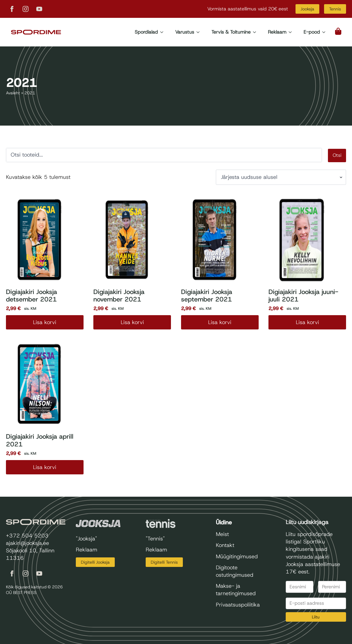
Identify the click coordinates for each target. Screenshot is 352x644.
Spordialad (146, 32)
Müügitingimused (237, 557)
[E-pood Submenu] (326, 32)
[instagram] (26, 9)
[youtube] (39, 9)
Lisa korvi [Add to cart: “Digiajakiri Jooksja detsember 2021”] (45, 322)
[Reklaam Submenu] (292, 32)
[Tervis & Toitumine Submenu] (256, 32)
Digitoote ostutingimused (235, 571)
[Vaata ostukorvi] (339, 31)
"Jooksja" (86, 539)
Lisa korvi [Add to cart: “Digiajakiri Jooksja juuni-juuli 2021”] (307, 322)
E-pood (312, 32)
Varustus (185, 32)
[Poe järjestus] (281, 177)
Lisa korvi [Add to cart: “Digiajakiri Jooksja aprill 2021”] (45, 467)
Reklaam (277, 32)
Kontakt (225, 545)
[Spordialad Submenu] (164, 32)
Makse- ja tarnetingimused (236, 590)
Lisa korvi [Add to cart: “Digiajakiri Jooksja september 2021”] (220, 322)
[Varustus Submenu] (200, 32)
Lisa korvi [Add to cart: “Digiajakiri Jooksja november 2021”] (132, 322)
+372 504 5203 (27, 536)
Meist (222, 534)
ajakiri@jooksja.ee (27, 543)
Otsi (337, 155)
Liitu (316, 617)
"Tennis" (155, 539)
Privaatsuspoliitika (238, 605)
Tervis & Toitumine (231, 32)
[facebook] (12, 9)
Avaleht (13, 93)
